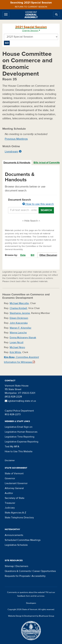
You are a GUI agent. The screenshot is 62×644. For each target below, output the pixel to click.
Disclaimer (10, 460)
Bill (33, 255)
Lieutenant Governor (16, 483)
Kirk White (15, 352)
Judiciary (10, 508)
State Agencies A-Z (15, 513)
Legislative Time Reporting (20, 437)
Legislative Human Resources (21, 432)
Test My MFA (12, 447)
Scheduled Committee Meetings (23, 540)
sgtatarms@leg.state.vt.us (20, 401)
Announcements (14, 535)
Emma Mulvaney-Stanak (23, 338)
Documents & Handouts (17, 163)
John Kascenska (19, 323)
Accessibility (39, 576)
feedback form (24, 596)
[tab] (17, 163)
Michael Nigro (17, 347)
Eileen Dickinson (19, 318)
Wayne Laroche (18, 333)
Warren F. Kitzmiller (20, 328)
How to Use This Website (19, 451)
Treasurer (10, 503)
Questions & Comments (18, 571)
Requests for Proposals (17, 576)
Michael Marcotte (19, 303)
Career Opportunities (44, 571)
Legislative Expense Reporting (22, 442)
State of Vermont (14, 473)
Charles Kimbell (18, 308)
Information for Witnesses (19, 362)
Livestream (11, 152)
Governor (10, 478)
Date (23, 255)
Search (46, 210)
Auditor (9, 493)
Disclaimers (22, 566)
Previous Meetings (16, 139)
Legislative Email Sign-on (19, 427)
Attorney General (14, 488)
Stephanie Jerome (20, 313)
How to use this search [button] (38, 204)
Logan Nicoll (17, 342)
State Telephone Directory (19, 518)
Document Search (31, 202)
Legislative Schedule (16, 545)
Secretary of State (15, 498)
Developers (31, 603)
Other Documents (49, 255)
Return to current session (31, 7)
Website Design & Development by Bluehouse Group (31, 616)
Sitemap (9, 566)
